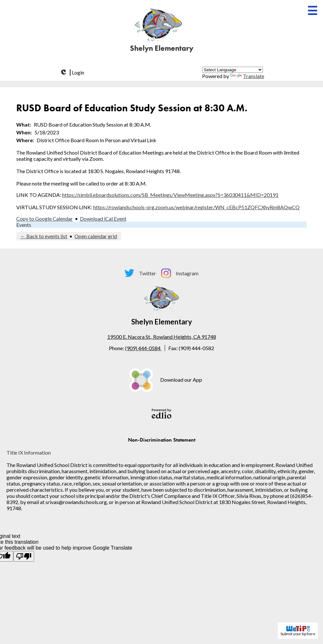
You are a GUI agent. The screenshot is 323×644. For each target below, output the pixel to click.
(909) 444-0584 (143, 348)
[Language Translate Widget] (233, 70)
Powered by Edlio (161, 414)
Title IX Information (29, 452)
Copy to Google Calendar (45, 219)
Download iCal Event (103, 219)
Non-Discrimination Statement (162, 440)
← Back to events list (44, 236)
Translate (247, 76)
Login (71, 73)
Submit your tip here (298, 631)
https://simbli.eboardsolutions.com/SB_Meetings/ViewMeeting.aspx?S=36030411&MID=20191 (170, 195)
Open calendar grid (96, 236)
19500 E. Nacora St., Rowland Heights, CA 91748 (162, 337)
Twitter (140, 273)
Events (24, 225)
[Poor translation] (24, 556)
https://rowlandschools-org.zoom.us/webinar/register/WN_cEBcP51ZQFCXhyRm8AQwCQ (196, 207)
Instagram (180, 273)
